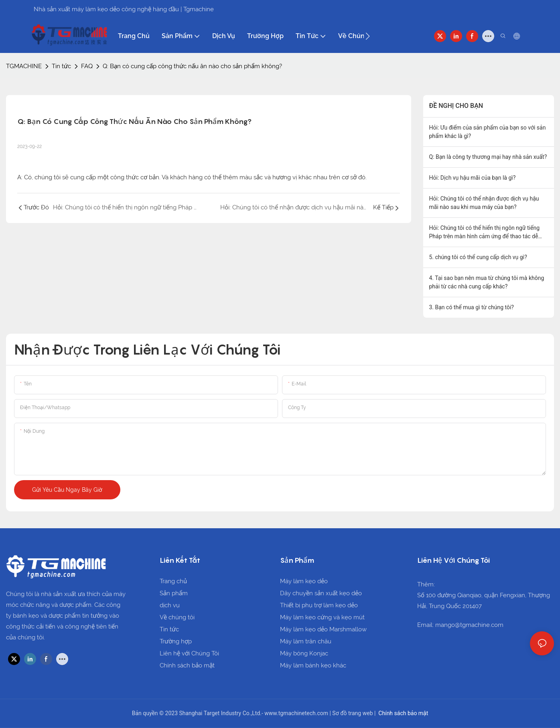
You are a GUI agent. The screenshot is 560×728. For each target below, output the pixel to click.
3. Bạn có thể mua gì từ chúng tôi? (472, 307)
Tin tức (61, 66)
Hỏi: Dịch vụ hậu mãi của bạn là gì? (473, 178)
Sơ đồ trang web (353, 713)
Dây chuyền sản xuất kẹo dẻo (321, 593)
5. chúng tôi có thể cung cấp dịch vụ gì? (478, 257)
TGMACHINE (24, 66)
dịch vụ (170, 605)
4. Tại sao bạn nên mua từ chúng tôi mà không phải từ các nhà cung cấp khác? (487, 282)
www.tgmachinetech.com (297, 713)
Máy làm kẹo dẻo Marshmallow (323, 629)
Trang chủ (173, 581)
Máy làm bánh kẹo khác (313, 665)
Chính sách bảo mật (187, 665)
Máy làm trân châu (306, 641)
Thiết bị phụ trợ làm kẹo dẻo (319, 605)
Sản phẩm (174, 593)
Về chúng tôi (177, 617)
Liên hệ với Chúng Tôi (189, 653)
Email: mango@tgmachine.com (460, 625)
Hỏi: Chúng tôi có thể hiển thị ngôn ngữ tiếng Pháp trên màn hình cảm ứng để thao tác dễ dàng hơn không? (485, 233)
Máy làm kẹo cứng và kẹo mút (322, 617)
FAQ (87, 66)
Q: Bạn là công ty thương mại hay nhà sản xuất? (488, 157)
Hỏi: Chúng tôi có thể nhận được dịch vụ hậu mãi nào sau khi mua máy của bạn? (484, 203)
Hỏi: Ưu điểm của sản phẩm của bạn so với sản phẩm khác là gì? (488, 132)
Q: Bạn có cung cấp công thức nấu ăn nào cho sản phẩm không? (192, 66)
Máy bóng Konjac (304, 653)
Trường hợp (176, 641)
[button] (368, 36)
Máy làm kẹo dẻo (304, 581)
